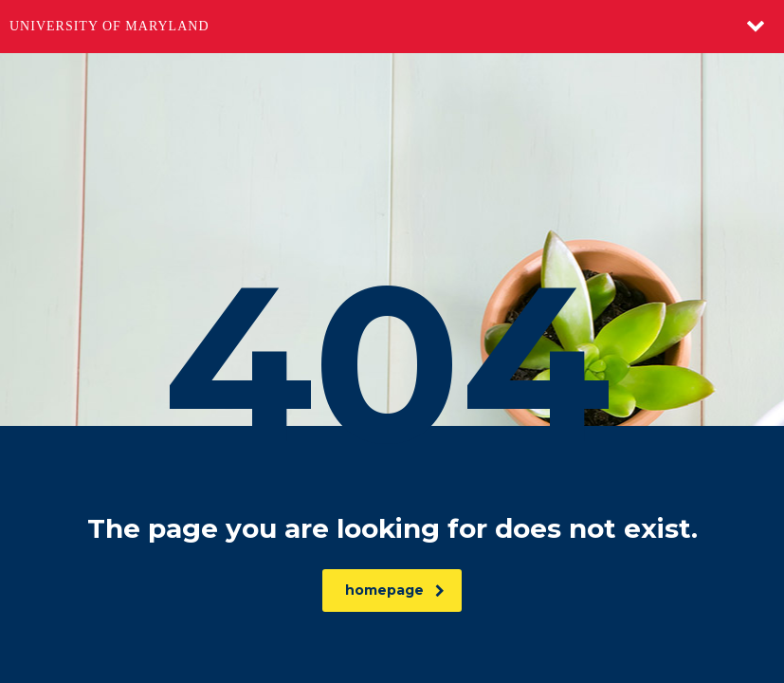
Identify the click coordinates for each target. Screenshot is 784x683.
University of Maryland (109, 26)
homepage (395, 590)
